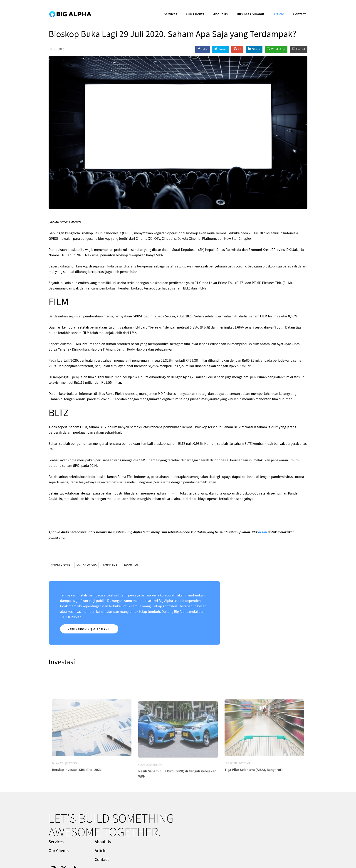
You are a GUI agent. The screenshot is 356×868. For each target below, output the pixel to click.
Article (275, 8)
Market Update (60, 565)
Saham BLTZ (110, 565)
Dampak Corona (87, 565)
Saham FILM (131, 565)
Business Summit (247, 8)
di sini (263, 533)
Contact (296, 8)
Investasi (72, 788)
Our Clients (192, 8)
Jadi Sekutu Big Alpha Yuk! (89, 629)
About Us (217, 8)
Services (167, 8)
